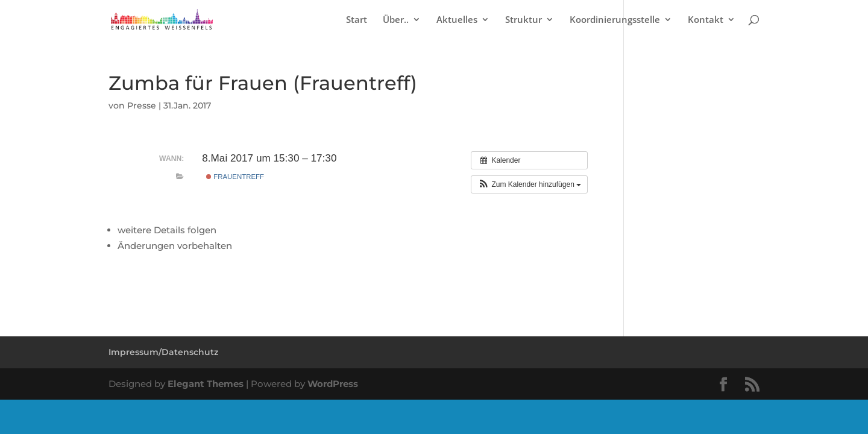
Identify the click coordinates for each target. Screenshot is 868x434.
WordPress (333, 384)
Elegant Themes (206, 384)
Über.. (396, 20)
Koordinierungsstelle (615, 20)
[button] (529, 184)
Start (357, 20)
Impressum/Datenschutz (163, 352)
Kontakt (706, 20)
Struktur (524, 20)
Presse (142, 105)
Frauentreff (235, 177)
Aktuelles (457, 20)
